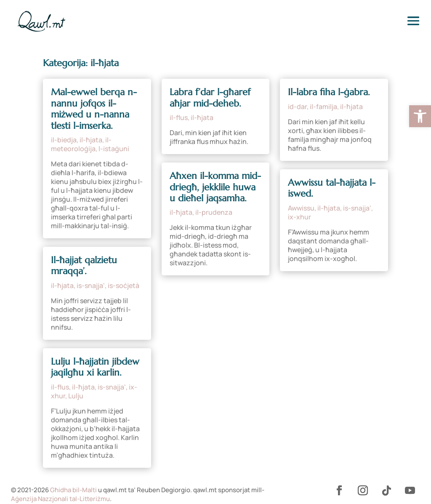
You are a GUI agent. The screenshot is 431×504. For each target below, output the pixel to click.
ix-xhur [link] (299, 217)
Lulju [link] (76, 396)
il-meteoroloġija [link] (81, 144)
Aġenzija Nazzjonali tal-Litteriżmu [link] (60, 499)
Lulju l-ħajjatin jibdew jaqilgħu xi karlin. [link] (95, 367)
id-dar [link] (297, 107)
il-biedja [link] (64, 140)
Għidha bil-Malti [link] (73, 490)
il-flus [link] (60, 387)
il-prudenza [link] (214, 212)
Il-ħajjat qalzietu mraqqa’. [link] (84, 265)
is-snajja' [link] (91, 285)
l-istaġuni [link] (114, 149)
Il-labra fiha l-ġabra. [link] (329, 92)
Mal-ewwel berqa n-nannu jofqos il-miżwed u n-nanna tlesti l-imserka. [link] (94, 109)
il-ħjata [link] (91, 140)
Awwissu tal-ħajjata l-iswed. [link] (332, 188)
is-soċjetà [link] (124, 285)
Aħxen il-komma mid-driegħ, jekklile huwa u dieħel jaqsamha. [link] (215, 187)
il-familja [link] (323, 107)
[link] (420, 116)
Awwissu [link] (301, 208)
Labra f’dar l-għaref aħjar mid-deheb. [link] (210, 97)
